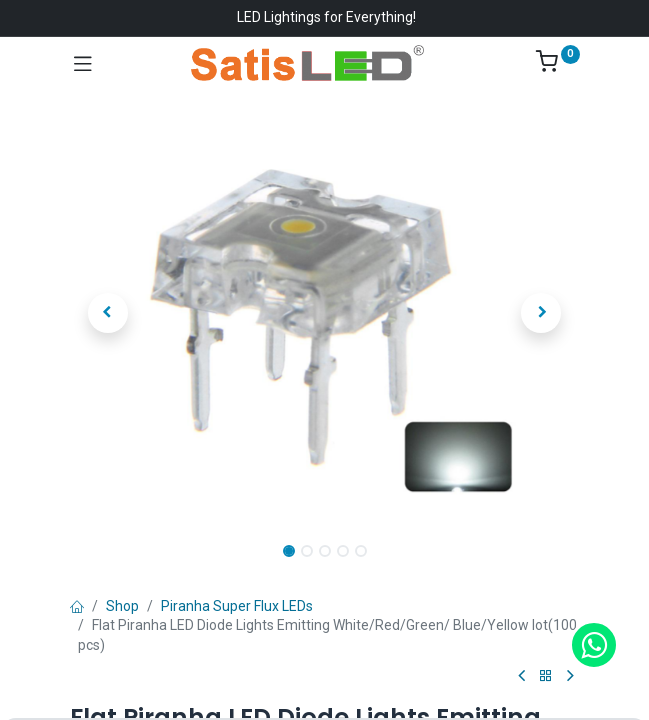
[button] (108, 313)
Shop (122, 606)
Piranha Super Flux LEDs (237, 606)
